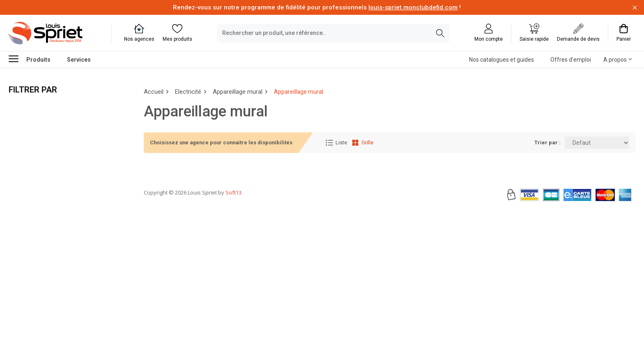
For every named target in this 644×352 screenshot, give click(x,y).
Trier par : (547, 142)
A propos (615, 60)
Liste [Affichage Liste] (336, 143)
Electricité (188, 92)
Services (79, 60)
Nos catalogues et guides (501, 60)
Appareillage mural (238, 92)
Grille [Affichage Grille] (362, 143)
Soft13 (233, 217)
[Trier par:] (597, 143)
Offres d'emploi (571, 60)
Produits (30, 59)
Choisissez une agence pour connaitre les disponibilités (221, 142)
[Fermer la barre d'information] (635, 8)
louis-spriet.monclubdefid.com (413, 7)
